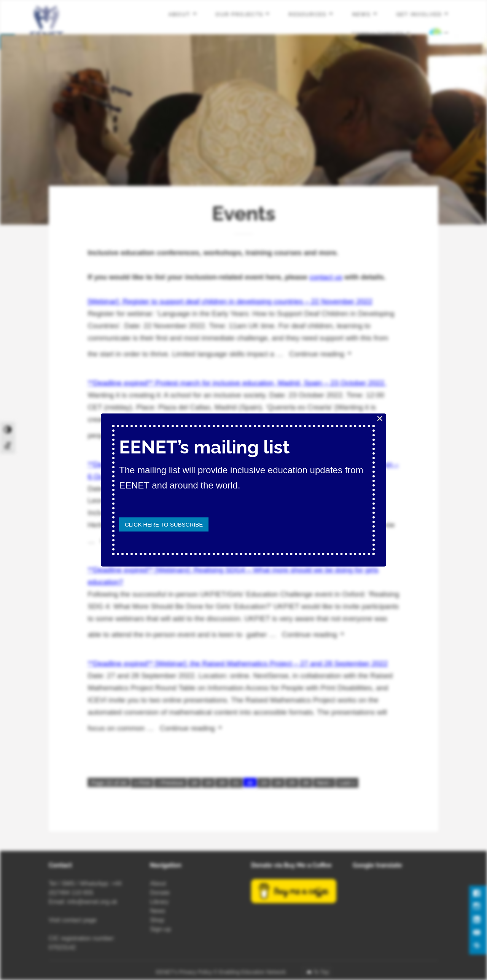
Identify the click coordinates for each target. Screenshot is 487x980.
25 (292, 783)
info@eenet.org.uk (92, 902)
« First (142, 783)
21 (236, 783)
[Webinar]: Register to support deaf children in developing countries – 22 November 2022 (230, 301)
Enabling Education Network (253, 972)
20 (222, 783)
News (362, 14)
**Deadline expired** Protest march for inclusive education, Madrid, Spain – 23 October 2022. (237, 383)
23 (264, 783)
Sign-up (160, 929)
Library (159, 902)
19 (208, 783)
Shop (157, 920)
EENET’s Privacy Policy (184, 972)
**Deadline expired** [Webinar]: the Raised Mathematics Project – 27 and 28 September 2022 (238, 663)
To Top (321, 972)
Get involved (419, 14)
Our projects (240, 14)
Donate (160, 893)
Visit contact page (73, 920)
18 (194, 783)
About (179, 14)
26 (306, 783)
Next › (324, 783)
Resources (308, 14)
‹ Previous (170, 783)
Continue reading (323, 353)
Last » (347, 783)
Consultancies (378, 34)
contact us (326, 277)
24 (278, 783)
